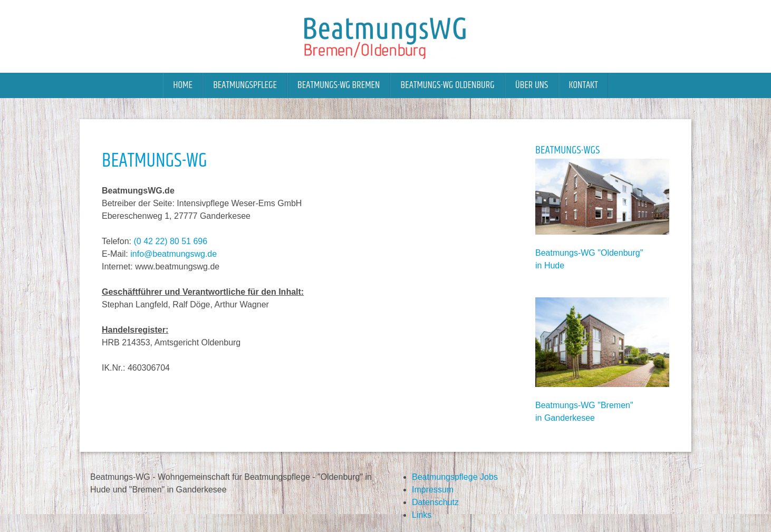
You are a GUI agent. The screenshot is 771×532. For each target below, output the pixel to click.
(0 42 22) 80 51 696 (170, 241)
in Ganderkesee (565, 418)
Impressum (433, 490)
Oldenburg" (622, 253)
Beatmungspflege (245, 85)
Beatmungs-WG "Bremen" (584, 405)
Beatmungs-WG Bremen (339, 85)
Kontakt (583, 85)
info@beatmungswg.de (174, 254)
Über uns (532, 85)
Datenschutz (435, 502)
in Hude (550, 265)
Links (422, 515)
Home (183, 85)
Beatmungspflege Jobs (455, 477)
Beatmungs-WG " (568, 253)
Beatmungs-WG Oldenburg (448, 85)
